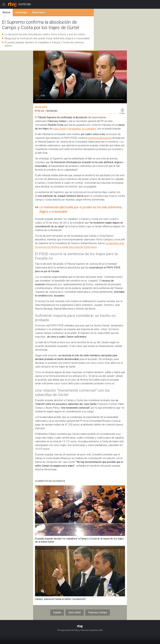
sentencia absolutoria (100, 138)
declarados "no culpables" (83, 129)
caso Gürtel (59, 129)
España (57, 612)
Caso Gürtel (75, 612)
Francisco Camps (98, 612)
